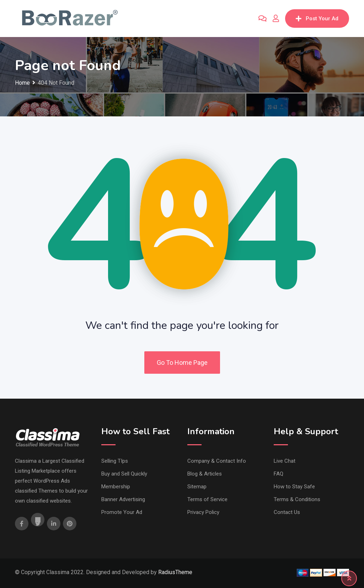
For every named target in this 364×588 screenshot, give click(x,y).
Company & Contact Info (217, 461)
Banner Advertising (123, 499)
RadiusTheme (175, 572)
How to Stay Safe (294, 487)
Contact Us (287, 512)
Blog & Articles (205, 474)
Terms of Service (207, 499)
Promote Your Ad (122, 512)
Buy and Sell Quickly (124, 474)
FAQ (279, 474)
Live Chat (285, 461)
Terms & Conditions (297, 499)
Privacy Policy (203, 512)
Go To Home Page (182, 363)
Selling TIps (115, 461)
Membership (116, 487)
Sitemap (197, 487)
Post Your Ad (317, 19)
